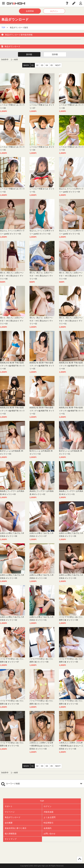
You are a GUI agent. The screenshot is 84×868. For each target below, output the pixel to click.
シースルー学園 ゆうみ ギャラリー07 (42, 106)
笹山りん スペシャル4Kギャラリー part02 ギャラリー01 (71, 232)
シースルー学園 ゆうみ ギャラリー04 (42, 148)
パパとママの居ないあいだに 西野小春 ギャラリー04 (12, 702)
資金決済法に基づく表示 (16, 828)
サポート (9, 806)
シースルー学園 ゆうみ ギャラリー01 (42, 190)
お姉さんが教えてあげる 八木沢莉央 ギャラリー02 (12, 619)
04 (47, 65)
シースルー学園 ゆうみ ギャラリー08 (12, 106)
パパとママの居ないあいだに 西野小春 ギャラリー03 (41, 702)
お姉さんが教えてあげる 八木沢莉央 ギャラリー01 (42, 619)
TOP (3, 28)
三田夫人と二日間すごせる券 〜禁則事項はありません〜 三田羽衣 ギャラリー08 (71, 746)
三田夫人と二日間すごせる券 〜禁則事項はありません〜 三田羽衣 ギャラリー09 (42, 746)
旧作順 (55, 54)
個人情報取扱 (11, 834)
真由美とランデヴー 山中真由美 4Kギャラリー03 (12, 493)
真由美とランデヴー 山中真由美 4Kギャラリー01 (71, 493)
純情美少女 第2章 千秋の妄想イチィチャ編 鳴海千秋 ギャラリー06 (12, 366)
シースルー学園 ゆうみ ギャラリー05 (12, 148)
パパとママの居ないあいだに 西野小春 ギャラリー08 (71, 619)
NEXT (58, 65)
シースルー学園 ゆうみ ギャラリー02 (12, 190)
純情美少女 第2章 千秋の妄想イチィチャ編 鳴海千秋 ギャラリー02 (42, 411)
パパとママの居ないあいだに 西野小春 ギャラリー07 (12, 660)
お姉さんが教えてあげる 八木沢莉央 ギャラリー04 (42, 577)
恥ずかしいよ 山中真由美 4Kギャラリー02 (41, 452)
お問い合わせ (49, 834)
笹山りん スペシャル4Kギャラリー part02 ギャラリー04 (71, 190)
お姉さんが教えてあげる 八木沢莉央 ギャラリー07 (42, 535)
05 (52, 65)
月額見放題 (49, 812)
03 (42, 65)
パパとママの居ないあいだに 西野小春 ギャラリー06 (41, 660)
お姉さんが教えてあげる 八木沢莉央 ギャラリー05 (12, 577)
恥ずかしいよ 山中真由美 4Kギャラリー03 (12, 452)
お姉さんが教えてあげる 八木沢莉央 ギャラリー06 (71, 535)
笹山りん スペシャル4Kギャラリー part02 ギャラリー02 (42, 232)
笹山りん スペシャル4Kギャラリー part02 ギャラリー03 (12, 232)
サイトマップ (11, 839)
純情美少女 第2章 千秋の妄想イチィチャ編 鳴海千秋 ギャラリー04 (71, 366)
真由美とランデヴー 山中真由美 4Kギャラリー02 (42, 493)
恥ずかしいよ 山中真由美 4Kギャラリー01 (71, 452)
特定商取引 (49, 823)
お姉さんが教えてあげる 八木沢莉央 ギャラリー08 (12, 535)
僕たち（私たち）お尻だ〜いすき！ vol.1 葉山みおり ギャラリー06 (12, 276)
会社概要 (9, 823)
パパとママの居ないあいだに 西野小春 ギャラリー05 (71, 660)
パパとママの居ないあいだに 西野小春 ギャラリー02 (71, 702)
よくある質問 (49, 817)
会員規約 (48, 828)
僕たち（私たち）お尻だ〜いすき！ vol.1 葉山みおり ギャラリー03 (12, 321)
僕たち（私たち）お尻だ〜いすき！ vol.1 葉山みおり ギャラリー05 (41, 276)
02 (37, 65)
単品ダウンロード (13, 817)
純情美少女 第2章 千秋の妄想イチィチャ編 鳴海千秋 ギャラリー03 (12, 411)
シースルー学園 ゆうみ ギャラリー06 (71, 106)
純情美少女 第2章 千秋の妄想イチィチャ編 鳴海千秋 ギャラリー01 (71, 411)
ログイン (54, 11)
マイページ (10, 812)
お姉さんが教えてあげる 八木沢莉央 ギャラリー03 (71, 577)
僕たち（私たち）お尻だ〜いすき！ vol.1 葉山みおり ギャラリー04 (71, 276)
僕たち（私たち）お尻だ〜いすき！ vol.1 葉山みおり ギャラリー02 (41, 321)
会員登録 (30, 11)
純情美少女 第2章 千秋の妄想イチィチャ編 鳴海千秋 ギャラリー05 (42, 366)
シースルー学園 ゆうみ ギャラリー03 (71, 148)
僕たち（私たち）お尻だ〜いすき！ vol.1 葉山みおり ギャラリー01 (71, 321)
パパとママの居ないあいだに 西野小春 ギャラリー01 (12, 744)
